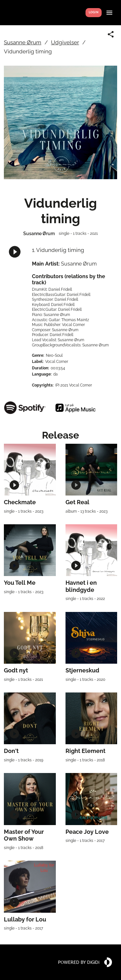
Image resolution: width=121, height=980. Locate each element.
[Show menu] (109, 13)
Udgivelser (65, 42)
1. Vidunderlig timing (58, 250)
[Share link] (111, 34)
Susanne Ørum (23, 42)
